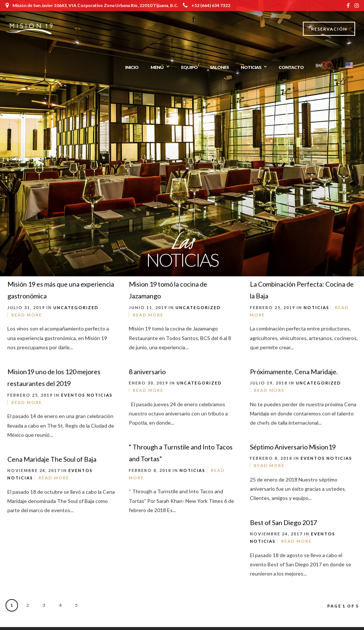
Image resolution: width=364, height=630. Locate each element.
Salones (219, 67)
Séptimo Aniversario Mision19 (293, 449)
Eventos (73, 396)
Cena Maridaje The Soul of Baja (52, 462)
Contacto (291, 67)
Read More (27, 315)
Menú (157, 67)
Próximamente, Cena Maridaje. (294, 373)
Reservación (329, 29)
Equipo (189, 67)
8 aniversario (147, 373)
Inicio (132, 67)
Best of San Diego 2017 (283, 525)
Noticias (251, 67)
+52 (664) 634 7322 (207, 5)
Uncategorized (76, 307)
